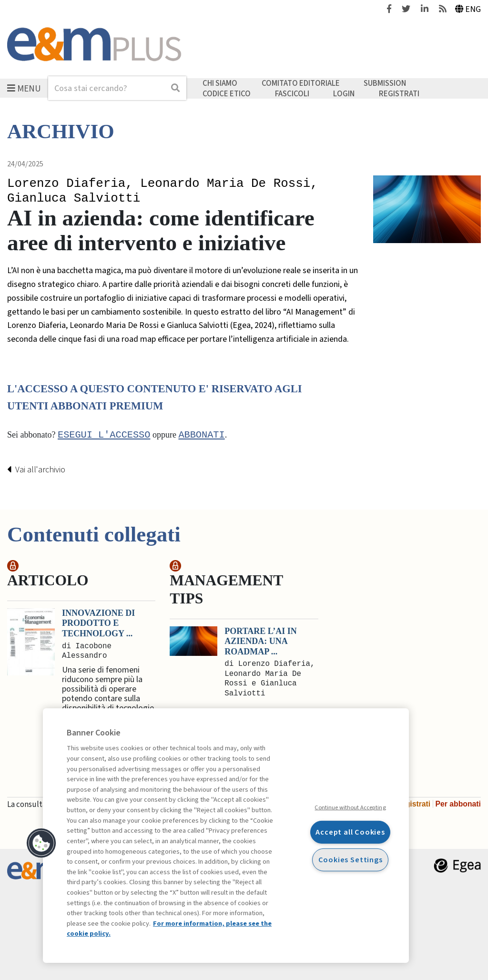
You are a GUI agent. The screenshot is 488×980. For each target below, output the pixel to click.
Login (344, 93)
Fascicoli (292, 93)
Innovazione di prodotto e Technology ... (98, 623)
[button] (41, 843)
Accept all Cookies (350, 832)
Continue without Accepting (350, 807)
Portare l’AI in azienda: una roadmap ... (260, 641)
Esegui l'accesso (104, 435)
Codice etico (227, 93)
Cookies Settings (351, 860)
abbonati (201, 435)
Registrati (399, 93)
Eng (468, 9)
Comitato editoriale (301, 83)
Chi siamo (220, 83)
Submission (385, 83)
